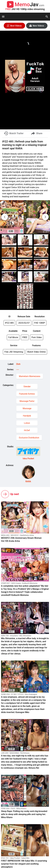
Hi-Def (27, 430)
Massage (27, 408)
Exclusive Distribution (29, 438)
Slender (27, 387)
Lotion (27, 423)
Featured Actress (27, 394)
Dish (18, 364)
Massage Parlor (27, 401)
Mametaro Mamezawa (30, 376)
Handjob (27, 416)
